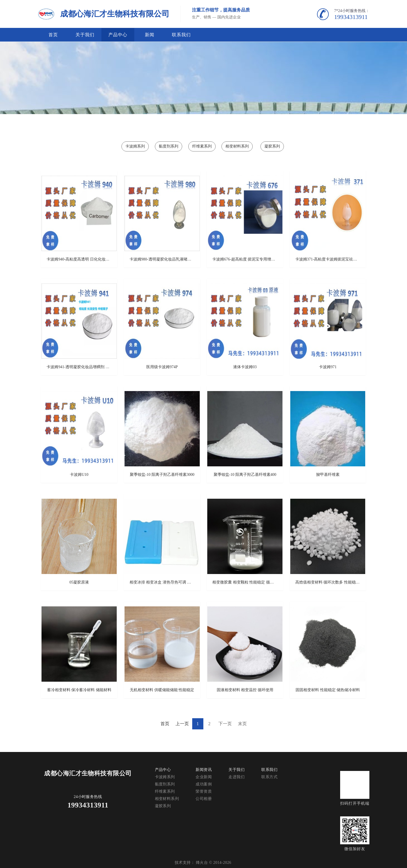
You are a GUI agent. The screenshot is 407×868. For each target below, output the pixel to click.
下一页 (225, 724)
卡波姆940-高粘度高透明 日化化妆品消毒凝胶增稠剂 (79, 259)
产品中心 (118, 35)
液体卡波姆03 (245, 367)
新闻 (150, 35)
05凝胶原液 (79, 582)
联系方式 (269, 777)
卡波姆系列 (135, 146)
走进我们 (237, 777)
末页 (242, 724)
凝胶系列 (272, 146)
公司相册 (204, 799)
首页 (53, 35)
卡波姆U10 (79, 475)
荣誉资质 (204, 791)
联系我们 (181, 35)
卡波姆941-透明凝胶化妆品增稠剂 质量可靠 (79, 367)
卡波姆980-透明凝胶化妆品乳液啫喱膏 (162, 259)
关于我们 (85, 35)
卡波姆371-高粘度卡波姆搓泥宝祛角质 (328, 259)
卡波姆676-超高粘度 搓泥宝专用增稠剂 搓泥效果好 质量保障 (245, 259)
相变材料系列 (237, 146)
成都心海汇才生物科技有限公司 (115, 14)
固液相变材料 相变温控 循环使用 (245, 690)
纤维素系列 (202, 146)
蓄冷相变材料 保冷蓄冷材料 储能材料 (79, 690)
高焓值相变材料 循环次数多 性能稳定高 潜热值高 (328, 582)
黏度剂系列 (169, 146)
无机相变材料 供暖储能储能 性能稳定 (162, 690)
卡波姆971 (328, 367)
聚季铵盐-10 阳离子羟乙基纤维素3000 (162, 475)
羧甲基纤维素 (328, 475)
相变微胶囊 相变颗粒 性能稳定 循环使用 (245, 582)
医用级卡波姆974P (162, 367)
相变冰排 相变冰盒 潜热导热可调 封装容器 (162, 582)
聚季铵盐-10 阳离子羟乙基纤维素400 (245, 475)
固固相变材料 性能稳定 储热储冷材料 (328, 690)
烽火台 (202, 863)
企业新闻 (204, 777)
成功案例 (204, 784)
